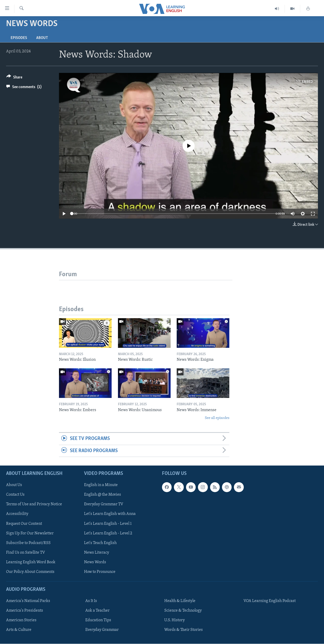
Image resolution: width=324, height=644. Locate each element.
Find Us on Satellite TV (26, 553)
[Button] (14, 78)
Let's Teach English (100, 543)
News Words (95, 562)
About (42, 38)
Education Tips (98, 620)
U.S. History (175, 620)
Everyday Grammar (102, 630)
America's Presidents (25, 611)
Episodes (19, 38)
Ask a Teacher (97, 611)
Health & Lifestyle (180, 601)
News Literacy (97, 553)
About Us (14, 485)
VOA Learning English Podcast (270, 601)
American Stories (21, 620)
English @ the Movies (103, 495)
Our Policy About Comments (30, 572)
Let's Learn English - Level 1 (108, 524)
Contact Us (15, 495)
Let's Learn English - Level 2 (108, 533)
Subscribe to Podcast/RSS (28, 543)
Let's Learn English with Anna (110, 514)
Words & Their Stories (184, 630)
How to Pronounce (100, 572)
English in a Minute (101, 485)
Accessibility (17, 514)
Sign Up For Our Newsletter (30, 533)
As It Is (91, 601)
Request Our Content (24, 524)
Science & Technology (183, 611)
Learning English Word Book (31, 562)
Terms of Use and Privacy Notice (34, 505)
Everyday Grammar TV (104, 505)
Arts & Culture (19, 630)
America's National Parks (28, 601)
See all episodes (217, 418)
